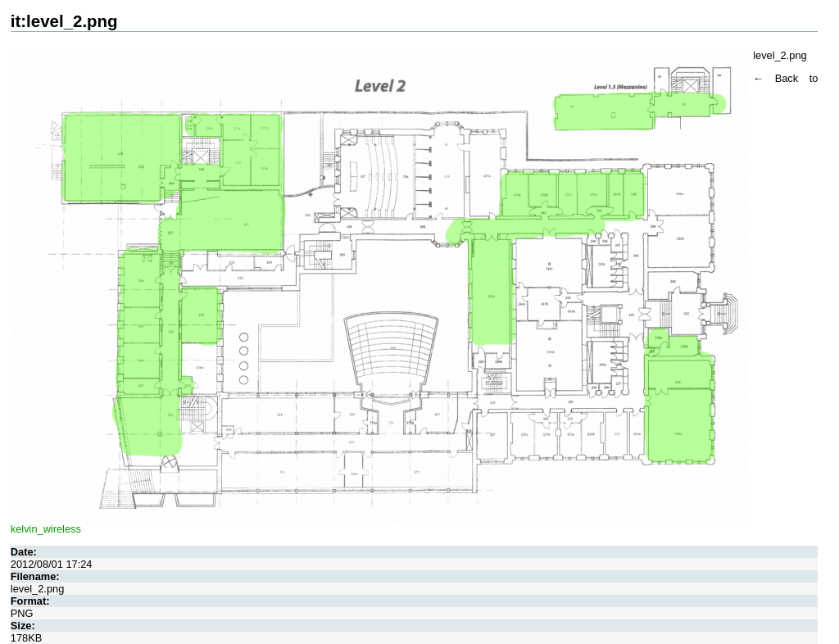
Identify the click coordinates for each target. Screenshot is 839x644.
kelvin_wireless (46, 529)
